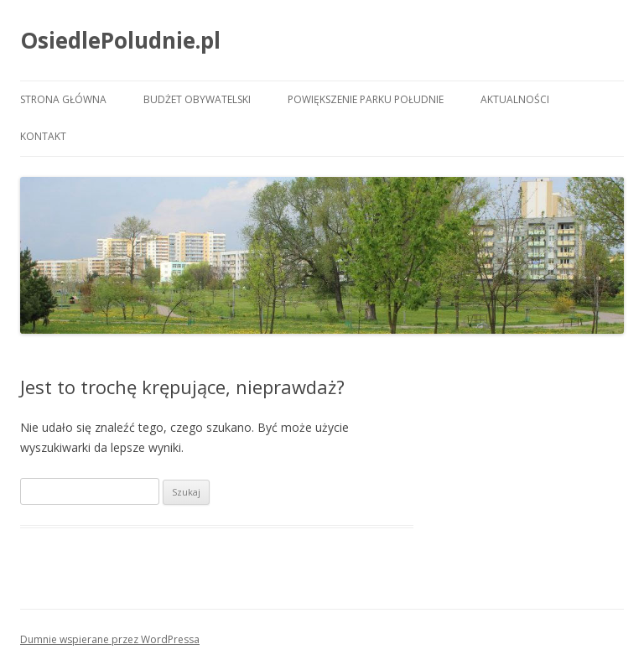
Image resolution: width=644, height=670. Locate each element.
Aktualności (515, 99)
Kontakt (43, 136)
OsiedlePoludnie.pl (120, 40)
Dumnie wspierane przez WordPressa (110, 639)
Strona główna (63, 99)
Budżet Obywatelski (197, 99)
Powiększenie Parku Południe (366, 99)
